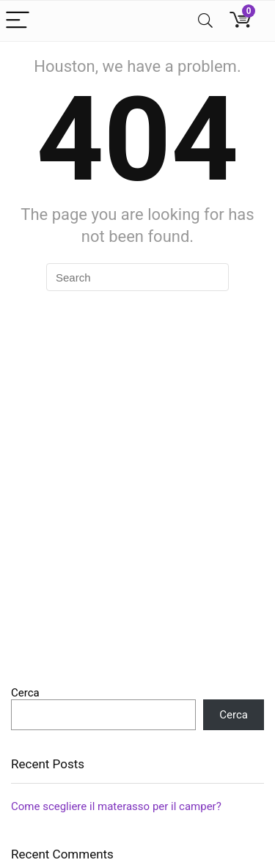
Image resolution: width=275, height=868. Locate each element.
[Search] (205, 21)
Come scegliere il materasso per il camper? (116, 806)
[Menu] (18, 21)
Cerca (25, 693)
